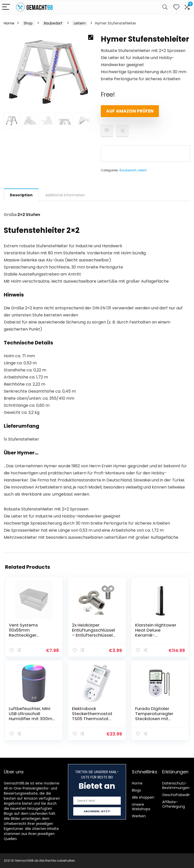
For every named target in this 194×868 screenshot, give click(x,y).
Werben (139, 816)
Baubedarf (53, 23)
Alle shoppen (143, 797)
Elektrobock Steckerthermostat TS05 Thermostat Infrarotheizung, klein (94, 716)
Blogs (136, 790)
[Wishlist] (176, 7)
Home (9, 23)
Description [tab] (21, 195)
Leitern (80, 23)
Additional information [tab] (65, 195)
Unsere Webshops (141, 807)
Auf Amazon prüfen (130, 111)
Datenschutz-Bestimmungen (176, 785)
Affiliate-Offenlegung (174, 804)
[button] (91, 37)
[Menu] (6, 7)
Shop (28, 23)
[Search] (165, 7)
